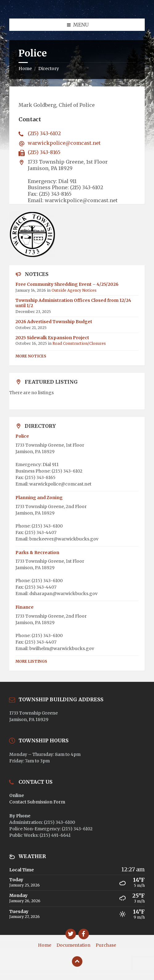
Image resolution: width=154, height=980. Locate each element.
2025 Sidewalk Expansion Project (52, 338)
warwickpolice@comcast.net (64, 143)
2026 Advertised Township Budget (54, 322)
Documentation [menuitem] (73, 945)
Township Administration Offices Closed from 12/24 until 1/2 (73, 303)
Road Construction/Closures (79, 343)
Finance (25, 607)
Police (22, 436)
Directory (49, 69)
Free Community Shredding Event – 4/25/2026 (67, 284)
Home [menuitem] (45, 945)
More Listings (31, 661)
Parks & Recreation (37, 553)
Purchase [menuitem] (106, 945)
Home (25, 69)
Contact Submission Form (37, 802)
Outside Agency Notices (74, 290)
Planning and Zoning (39, 498)
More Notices (31, 356)
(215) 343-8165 (44, 152)
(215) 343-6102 (44, 133)
